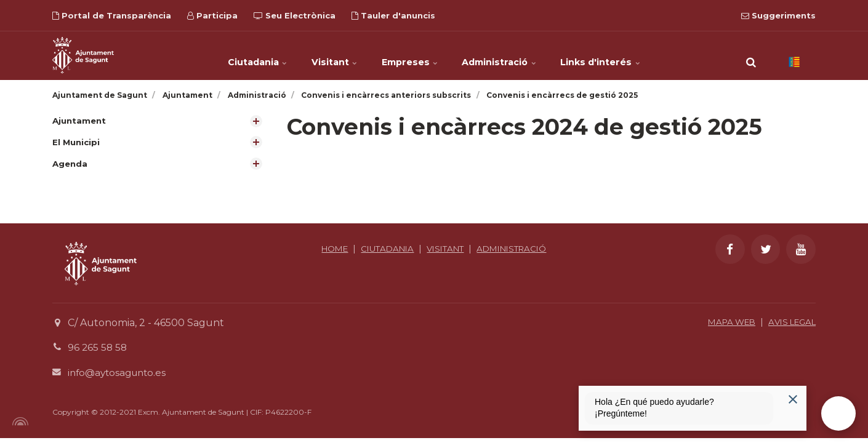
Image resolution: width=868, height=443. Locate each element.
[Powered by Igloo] (18, 423)
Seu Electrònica (295, 15)
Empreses (411, 55)
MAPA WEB (724, 323)
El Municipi (77, 143)
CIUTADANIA (423, 250)
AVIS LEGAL (789, 323)
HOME (366, 250)
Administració (512, 55)
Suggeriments (778, 15)
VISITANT (485, 250)
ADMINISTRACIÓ (434, 264)
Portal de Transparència (112, 15)
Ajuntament (81, 121)
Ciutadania (235, 55)
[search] (751, 55)
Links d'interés (625, 55)
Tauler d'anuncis (393, 15)
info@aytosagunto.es (120, 374)
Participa (212, 15)
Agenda (71, 164)
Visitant (324, 55)
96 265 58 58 (98, 349)
